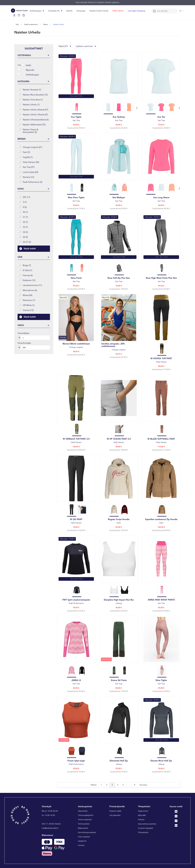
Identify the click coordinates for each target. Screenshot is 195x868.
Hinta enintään (24, 343)
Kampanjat (81, 11)
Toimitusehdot (84, 824)
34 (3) (25, 232)
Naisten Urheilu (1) (31, 105)
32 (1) (25, 222)
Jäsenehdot (83, 811)
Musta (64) (28, 295)
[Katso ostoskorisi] (24, 15)
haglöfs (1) (28, 157)
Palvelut (141, 820)
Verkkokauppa (32, 75)
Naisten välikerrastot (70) (34, 125)
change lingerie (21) (32, 147)
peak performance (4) (32, 182)
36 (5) (25, 237)
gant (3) (26, 152)
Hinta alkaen (23, 333)
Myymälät (142, 815)
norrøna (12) (28, 177)
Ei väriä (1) (27, 270)
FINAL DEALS (118, 11)
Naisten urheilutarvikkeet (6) (36, 120)
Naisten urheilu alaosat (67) (35, 110)
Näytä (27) (65, 46)
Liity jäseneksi (115, 815)
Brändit (69, 11)
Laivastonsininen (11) (32, 285)
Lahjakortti (82, 841)
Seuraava (143, 785)
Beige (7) (27, 266)
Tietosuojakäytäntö (86, 815)
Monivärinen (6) (30, 291)
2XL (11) (26, 197)
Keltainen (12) (29, 280)
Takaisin (94, 785)
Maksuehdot (83, 828)
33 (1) (25, 227)
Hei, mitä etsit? (163, 11)
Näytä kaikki (28, 249)
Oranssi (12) (28, 310)
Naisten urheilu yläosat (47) (35, 115)
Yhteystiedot (143, 833)
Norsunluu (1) (29, 300)
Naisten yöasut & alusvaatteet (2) (31, 131)
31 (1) (25, 217)
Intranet (81, 845)
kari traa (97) (29, 167)
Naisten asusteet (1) (32, 90)
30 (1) (25, 212)
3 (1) (25, 202)
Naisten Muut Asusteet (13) (35, 95)
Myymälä (30, 70)
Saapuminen (143, 811)
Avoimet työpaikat (146, 828)
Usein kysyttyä (84, 837)
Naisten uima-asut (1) (33, 100)
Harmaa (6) (28, 276)
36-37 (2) (27, 242)
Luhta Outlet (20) (30, 172)
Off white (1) (29, 305)
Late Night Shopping (137, 11)
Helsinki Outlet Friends (99, 11)
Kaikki (28, 66)
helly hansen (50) (31, 162)
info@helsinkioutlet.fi (50, 828)
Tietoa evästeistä (85, 820)
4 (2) (25, 207)
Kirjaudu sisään (115, 811)
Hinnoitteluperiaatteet (87, 833)
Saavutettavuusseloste (147, 824)
